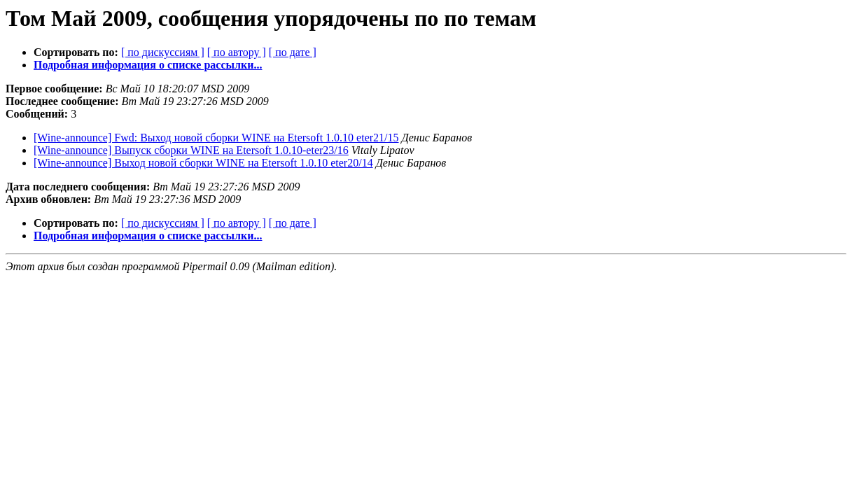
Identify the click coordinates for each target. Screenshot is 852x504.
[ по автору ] (237, 52)
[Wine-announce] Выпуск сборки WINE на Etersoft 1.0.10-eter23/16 (191, 150)
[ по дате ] (293, 52)
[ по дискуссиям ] (163, 52)
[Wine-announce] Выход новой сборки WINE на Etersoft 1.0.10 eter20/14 (203, 163)
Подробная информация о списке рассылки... (148, 65)
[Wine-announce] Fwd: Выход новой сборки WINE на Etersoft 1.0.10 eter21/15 (216, 138)
